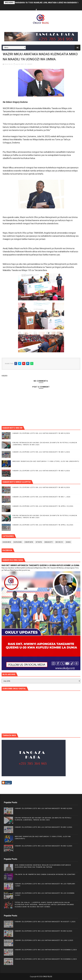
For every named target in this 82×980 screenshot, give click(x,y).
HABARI (30, 64)
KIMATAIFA (29, 542)
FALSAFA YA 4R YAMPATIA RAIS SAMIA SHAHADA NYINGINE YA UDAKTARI (45, 874)
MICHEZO (59, 542)
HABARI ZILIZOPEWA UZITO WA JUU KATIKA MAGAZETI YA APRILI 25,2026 (43, 506)
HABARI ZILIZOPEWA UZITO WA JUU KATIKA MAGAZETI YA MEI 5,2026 (41, 452)
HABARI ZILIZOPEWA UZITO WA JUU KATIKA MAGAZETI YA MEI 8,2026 (41, 433)
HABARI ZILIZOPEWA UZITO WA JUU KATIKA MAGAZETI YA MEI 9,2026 (41, 471)
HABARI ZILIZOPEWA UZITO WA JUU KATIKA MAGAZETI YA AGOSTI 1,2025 (45, 922)
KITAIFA (39, 542)
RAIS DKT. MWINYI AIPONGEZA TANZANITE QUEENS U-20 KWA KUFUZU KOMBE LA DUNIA (40, 565)
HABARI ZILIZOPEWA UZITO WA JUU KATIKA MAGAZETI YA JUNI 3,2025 (44, 940)
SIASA (68, 542)
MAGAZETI (49, 542)
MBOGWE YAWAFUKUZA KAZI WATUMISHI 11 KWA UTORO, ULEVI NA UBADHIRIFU (46, 461)
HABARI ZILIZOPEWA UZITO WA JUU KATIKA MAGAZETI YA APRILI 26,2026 (43, 525)
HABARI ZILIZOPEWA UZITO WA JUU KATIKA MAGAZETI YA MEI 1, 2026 (41, 497)
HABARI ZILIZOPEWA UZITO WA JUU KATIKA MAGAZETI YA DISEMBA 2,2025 (46, 959)
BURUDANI (18, 542)
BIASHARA (7, 542)
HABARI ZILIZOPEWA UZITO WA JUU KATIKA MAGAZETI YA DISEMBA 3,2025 (46, 950)
